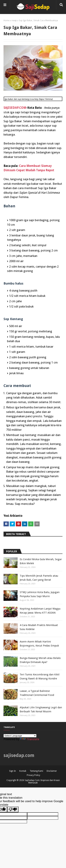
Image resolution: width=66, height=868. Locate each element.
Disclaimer (52, 771)
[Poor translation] (13, 809)
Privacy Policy (33, 775)
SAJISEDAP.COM (15, 108)
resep (14, 20)
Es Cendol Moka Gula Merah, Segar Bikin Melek (41, 561)
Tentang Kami (36, 771)
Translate (30, 739)
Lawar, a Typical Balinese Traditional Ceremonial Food (37, 693)
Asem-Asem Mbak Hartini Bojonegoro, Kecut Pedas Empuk (39, 644)
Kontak (23, 771)
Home (6, 20)
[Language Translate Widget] (20, 736)
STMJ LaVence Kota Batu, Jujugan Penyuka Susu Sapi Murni (40, 594)
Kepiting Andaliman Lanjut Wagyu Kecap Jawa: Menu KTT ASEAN (40, 611)
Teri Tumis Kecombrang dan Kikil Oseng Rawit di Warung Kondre (40, 677)
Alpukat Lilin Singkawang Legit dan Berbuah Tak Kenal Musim (41, 709)
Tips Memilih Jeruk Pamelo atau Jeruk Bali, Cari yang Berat (39, 578)
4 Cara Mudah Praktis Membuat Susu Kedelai (39, 627)
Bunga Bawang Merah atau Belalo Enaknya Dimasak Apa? (40, 660)
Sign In (12, 771)
